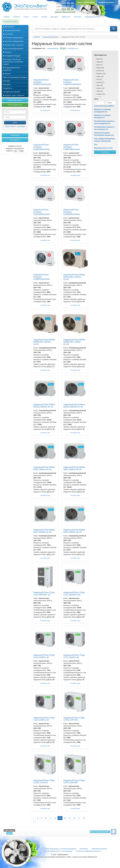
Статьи (26, 17)
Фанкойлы (7, 84)
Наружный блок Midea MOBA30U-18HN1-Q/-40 (44, 342)
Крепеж (7, 74)
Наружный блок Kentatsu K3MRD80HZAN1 (72, 147)
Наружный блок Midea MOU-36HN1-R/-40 (44, 468)
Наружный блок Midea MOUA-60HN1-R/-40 (74, 406)
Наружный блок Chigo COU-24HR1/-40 (44, 656)
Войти (15, 123)
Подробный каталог (92, 17)
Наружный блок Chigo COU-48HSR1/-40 (44, 594)
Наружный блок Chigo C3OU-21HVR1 (44, 782)
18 (84, 818)
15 (69, 818)
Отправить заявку (11, 22)
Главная (7, 17)
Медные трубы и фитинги (14, 95)
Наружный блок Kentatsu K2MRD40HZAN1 (42, 277)
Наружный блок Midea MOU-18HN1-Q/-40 (74, 531)
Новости (17, 17)
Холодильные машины (12, 92)
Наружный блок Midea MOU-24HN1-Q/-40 (44, 531)
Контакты (78, 17)
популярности (73, 48)
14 (65, 818)
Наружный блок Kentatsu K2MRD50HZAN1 (72, 212)
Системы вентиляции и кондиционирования (59, 849)
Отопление (8, 34)
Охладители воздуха (12, 56)
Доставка (54, 17)
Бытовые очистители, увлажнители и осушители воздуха (13, 62)
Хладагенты (7, 88)
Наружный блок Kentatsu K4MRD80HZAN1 (42, 147)
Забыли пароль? (10, 126)
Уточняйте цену (45, 110)
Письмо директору (15, 105)
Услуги (35, 17)
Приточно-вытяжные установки (15, 77)
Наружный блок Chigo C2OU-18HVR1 (74, 782)
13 (60, 818)
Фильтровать (105, 152)
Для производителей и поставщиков (58, 851)
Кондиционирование (12, 30)
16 (74, 818)
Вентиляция (8, 27)
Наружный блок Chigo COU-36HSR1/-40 (74, 594)
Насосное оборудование (13, 41)
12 (55, 818)
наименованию (53, 48)
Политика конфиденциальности (88, 851)
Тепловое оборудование (13, 38)
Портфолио (15, 135)
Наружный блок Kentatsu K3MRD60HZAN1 (42, 212)
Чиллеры (6, 81)
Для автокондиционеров (13, 49)
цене (63, 48)
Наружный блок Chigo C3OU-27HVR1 (74, 719)
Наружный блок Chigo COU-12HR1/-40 (44, 719)
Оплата (44, 17)
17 (79, 818)
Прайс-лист (66, 17)
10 (46, 818)
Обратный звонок (15, 100)
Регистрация (21, 126)
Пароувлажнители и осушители (11, 69)
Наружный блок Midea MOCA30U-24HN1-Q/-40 (74, 277)
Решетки (7, 52)
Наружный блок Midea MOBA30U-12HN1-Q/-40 (74, 342)
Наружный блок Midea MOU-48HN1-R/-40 (74, 468)
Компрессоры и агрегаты (13, 45)
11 (51, 818)
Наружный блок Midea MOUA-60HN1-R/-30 (44, 406)
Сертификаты (15, 140)
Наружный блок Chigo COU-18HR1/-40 (74, 656)
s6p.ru (9, 833)
